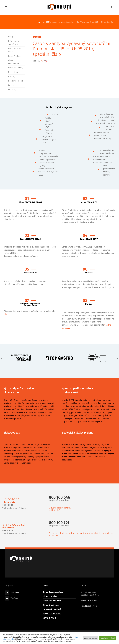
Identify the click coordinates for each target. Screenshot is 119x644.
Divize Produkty (15, 56)
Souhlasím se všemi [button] (108, 638)
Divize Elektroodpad (52, 601)
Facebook (15, 593)
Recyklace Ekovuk (89, 606)
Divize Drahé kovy (16, 68)
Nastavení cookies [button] (91, 638)
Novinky (12, 77)
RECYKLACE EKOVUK (52, 614)
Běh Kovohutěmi (15, 81)
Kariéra (11, 85)
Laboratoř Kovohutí (52, 609)
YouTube (14, 598)
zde (5, 314)
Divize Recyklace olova (53, 592)
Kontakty (12, 90)
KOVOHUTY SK (49, 618)
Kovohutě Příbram (89, 600)
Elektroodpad (12, 433)
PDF (42, 61)
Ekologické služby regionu (78, 433)
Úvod (10, 37)
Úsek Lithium (14, 72)
